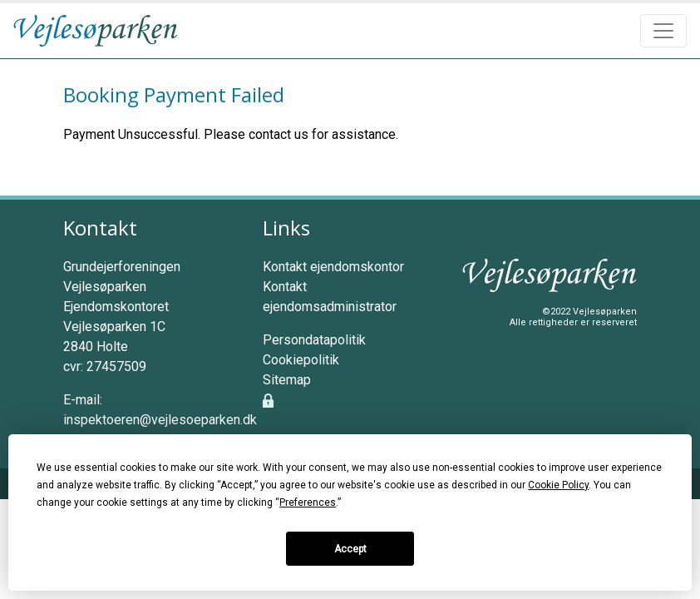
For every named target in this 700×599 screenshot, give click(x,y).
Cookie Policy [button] (558, 485)
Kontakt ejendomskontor (333, 267)
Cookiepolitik (301, 360)
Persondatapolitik (314, 340)
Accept (350, 549)
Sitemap (287, 380)
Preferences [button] (308, 502)
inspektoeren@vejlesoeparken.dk (160, 420)
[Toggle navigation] (663, 31)
